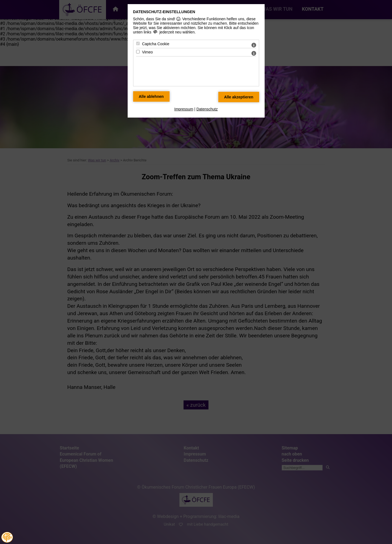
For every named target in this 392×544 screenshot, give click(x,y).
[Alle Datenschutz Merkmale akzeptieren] (239, 97)
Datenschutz (207, 109)
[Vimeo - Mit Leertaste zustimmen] (138, 52)
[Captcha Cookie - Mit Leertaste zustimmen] (138, 43)
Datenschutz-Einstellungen (164, 12)
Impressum (184, 109)
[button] (7, 537)
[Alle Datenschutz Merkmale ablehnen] (151, 96)
